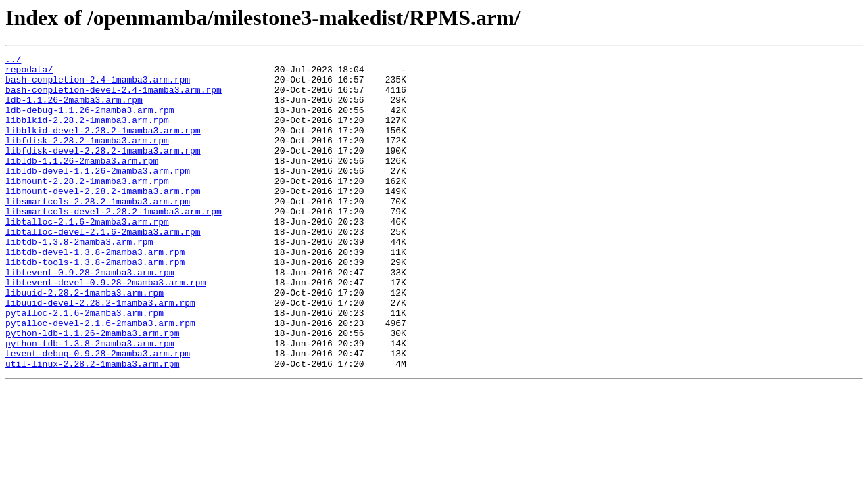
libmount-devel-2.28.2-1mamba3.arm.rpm (103, 219)
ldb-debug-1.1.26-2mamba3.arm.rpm (90, 122)
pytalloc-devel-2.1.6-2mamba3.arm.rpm (100, 377)
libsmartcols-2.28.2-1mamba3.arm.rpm (98, 231)
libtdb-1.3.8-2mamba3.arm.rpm (79, 280)
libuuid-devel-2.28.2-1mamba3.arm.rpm (100, 353)
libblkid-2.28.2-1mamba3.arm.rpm (87, 134)
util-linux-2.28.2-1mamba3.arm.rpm (92, 426)
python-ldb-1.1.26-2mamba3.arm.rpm (92, 390)
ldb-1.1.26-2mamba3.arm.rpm (74, 110)
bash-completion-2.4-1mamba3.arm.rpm (98, 85)
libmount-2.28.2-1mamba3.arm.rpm (87, 207)
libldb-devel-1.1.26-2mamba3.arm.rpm (98, 195)
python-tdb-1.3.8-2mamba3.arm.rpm (90, 402)
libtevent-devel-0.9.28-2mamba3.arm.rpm (105, 329)
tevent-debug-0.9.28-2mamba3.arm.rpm (98, 414)
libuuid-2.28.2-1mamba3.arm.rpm (85, 341)
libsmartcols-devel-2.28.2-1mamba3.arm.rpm (114, 243)
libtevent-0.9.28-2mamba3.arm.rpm (90, 317)
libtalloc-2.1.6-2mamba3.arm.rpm (87, 256)
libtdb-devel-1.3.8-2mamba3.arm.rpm (95, 292)
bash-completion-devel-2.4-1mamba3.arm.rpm (114, 97)
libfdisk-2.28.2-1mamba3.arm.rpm (87, 158)
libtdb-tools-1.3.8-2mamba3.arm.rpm (95, 304)
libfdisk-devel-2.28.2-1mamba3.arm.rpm (103, 170)
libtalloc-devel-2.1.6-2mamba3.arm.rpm (103, 268)
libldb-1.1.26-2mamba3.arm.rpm (82, 183)
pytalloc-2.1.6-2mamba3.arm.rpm (85, 365)
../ (13, 61)
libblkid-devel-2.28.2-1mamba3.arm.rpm (103, 146)
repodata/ (29, 73)
